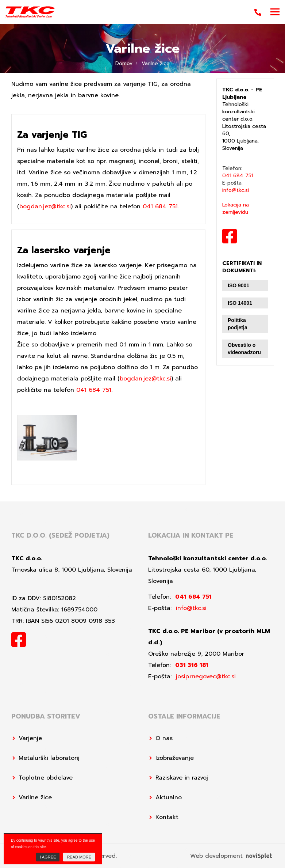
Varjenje (30, 738)
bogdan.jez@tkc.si (45, 206)
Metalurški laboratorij (49, 758)
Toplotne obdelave (46, 778)
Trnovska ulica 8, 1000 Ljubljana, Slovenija (72, 570)
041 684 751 (160, 206)
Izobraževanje (175, 758)
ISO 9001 (238, 285)
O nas (164, 738)
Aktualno (169, 797)
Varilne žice (35, 797)
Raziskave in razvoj (182, 778)
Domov (124, 63)
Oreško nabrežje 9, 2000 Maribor (196, 654)
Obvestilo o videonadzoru (244, 349)
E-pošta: (236, 187)
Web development (231, 856)
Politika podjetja (238, 324)
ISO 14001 (240, 303)
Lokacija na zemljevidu (236, 209)
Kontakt (167, 817)
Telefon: (238, 172)
